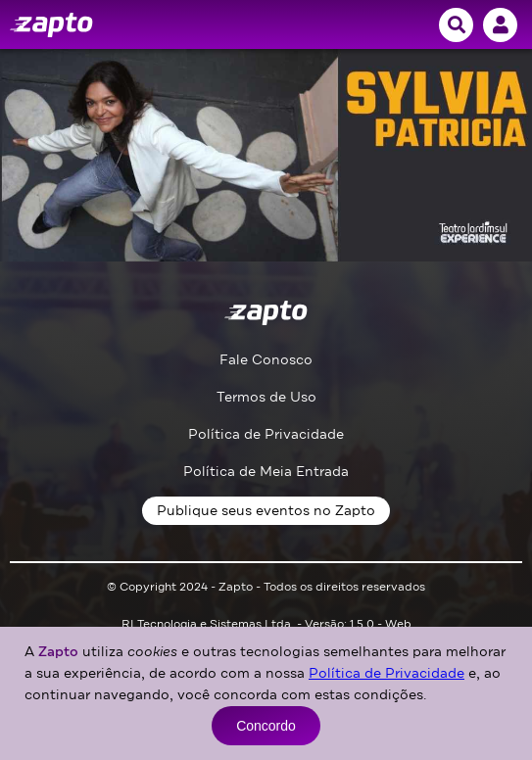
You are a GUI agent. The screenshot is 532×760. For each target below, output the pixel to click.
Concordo (266, 726)
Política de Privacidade (266, 434)
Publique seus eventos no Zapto (266, 511)
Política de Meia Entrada (266, 472)
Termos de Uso (266, 397)
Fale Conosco (266, 360)
